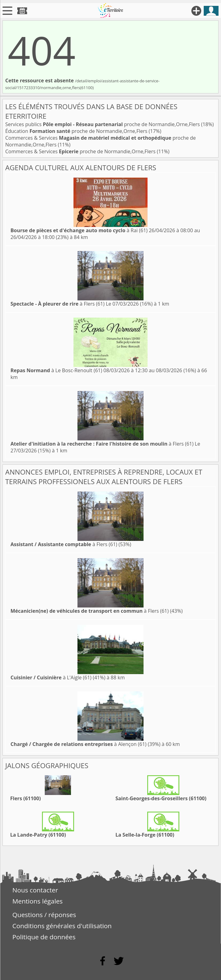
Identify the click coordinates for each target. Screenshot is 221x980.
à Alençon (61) (79, 744)
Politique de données (44, 937)
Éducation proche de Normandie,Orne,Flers (77, 131)
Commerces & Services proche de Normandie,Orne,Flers (81, 151)
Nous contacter (35, 890)
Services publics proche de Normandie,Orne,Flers (103, 124)
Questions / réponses (44, 915)
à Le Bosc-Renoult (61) (56, 370)
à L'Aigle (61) (51, 677)
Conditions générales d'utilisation (62, 926)
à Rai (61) (79, 230)
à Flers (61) (58, 304)
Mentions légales (38, 901)
